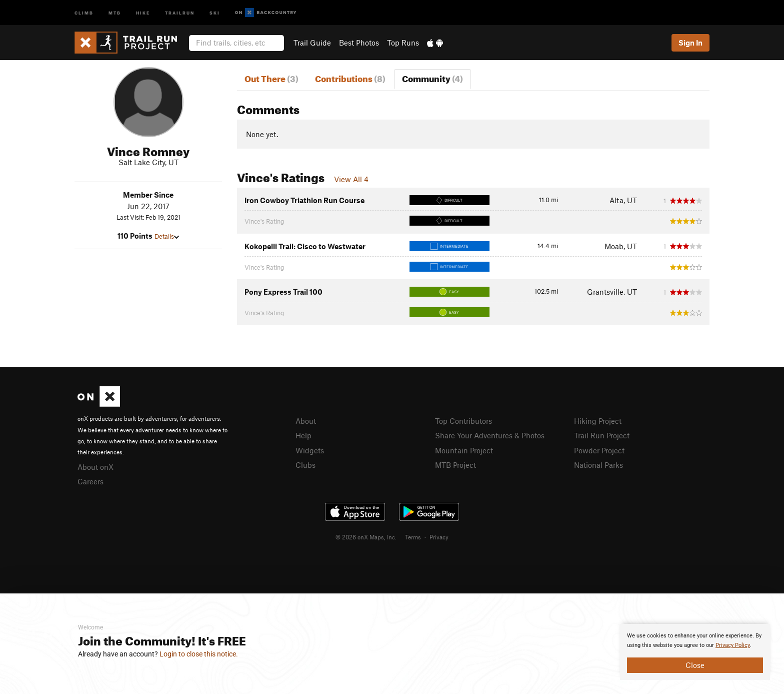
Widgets (310, 450)
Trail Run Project (602, 435)
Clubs (305, 465)
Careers (90, 481)
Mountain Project (464, 450)
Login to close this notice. (199, 654)
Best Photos (359, 43)
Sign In (690, 43)
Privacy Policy (733, 645)
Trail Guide (312, 43)
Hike (143, 12)
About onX (95, 467)
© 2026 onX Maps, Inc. (366, 537)
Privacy (439, 537)
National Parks (598, 465)
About (306, 421)
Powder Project (599, 450)
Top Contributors (463, 421)
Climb (84, 12)
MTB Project (455, 465)
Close (695, 665)
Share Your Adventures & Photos (490, 435)
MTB (115, 12)
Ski (215, 12)
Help (303, 435)
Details (167, 236)
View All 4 (351, 179)
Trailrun (180, 12)
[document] (695, 652)
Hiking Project (598, 421)
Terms (413, 537)
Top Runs (403, 43)
